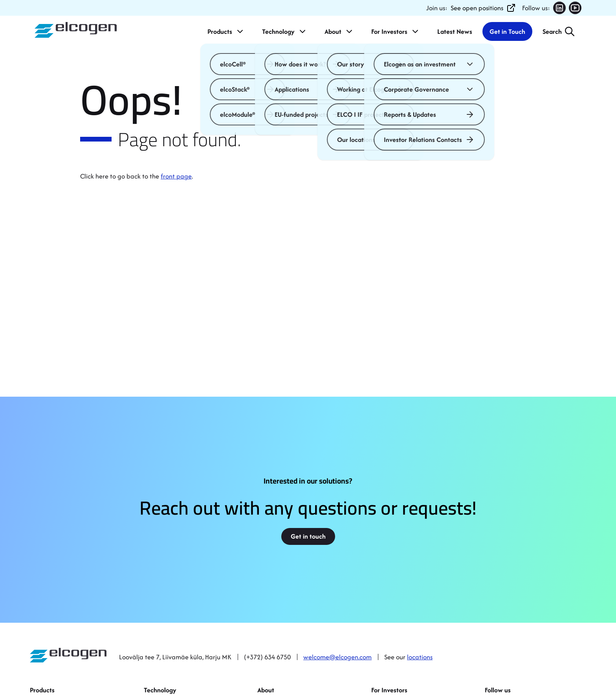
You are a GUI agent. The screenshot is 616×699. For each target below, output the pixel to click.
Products (226, 31)
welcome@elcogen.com (337, 657)
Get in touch (308, 536)
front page (176, 176)
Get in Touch (507, 31)
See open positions (483, 8)
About (339, 31)
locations (420, 657)
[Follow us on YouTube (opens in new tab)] (575, 8)
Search (552, 31)
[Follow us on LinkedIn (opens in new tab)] (559, 8)
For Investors (396, 31)
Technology (285, 31)
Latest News (455, 31)
